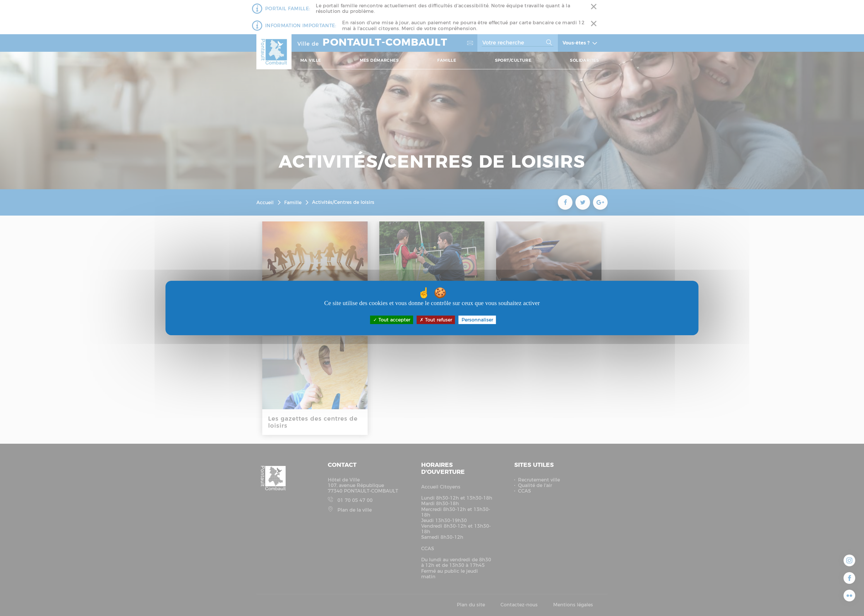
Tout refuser (436, 320)
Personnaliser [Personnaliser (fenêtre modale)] (477, 320)
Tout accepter (392, 320)
